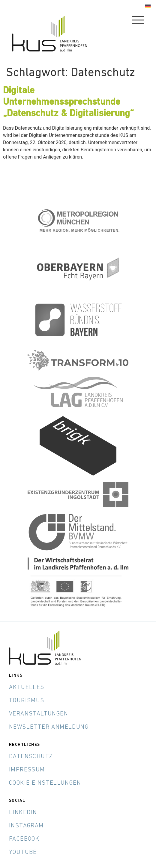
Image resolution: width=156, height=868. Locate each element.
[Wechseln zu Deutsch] (148, 6)
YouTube (23, 852)
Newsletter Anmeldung (49, 727)
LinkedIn (23, 813)
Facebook (24, 839)
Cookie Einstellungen (45, 783)
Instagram (26, 826)
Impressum (27, 770)
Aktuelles (27, 687)
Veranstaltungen (39, 714)
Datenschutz (31, 757)
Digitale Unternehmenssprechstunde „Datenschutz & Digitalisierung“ (68, 102)
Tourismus (27, 701)
